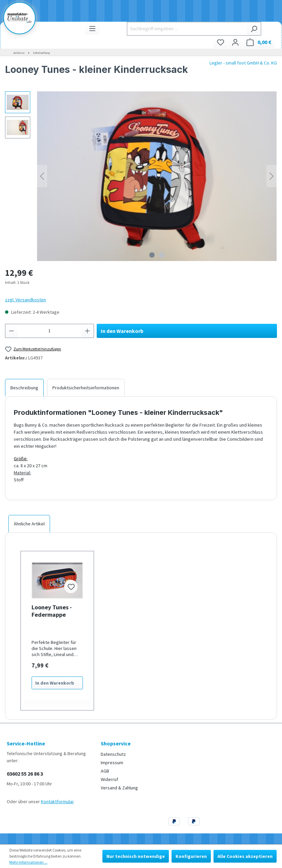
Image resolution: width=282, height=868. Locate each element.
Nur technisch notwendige (136, 856)
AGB (105, 771)
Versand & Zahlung (119, 788)
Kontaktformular (57, 801)
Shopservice (116, 743)
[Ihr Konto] (235, 42)
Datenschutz (113, 754)
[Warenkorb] (259, 42)
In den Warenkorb (122, 331)
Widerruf (109, 779)
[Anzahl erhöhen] (88, 331)
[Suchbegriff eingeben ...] (187, 29)
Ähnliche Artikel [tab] (29, 524)
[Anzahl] (50, 331)
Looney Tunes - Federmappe (52, 611)
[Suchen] (254, 29)
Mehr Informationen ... (28, 862)
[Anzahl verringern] (11, 331)
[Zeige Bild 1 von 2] (152, 255)
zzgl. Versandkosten (26, 300)
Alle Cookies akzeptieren (245, 856)
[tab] (24, 388)
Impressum (112, 763)
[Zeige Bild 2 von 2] (162, 255)
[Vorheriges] (42, 176)
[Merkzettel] (221, 42)
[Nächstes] (272, 176)
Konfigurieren (191, 856)
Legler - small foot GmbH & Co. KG (243, 63)
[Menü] (92, 28)
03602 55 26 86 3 (25, 774)
